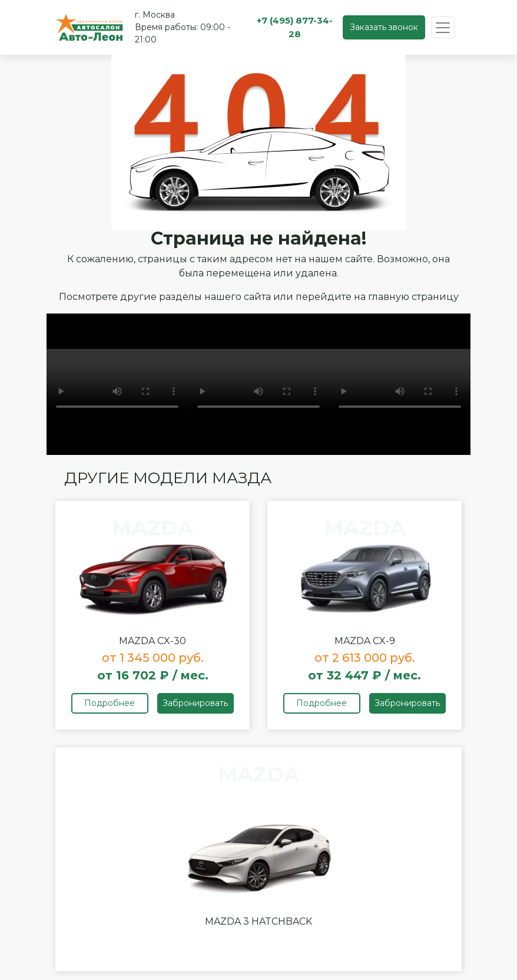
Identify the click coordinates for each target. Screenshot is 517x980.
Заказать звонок (384, 27)
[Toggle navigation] (443, 27)
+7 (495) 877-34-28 (295, 27)
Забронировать (195, 703)
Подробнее (110, 703)
